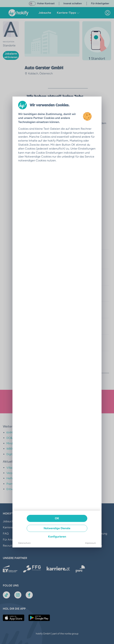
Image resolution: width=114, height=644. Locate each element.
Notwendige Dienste (57, 528)
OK (57, 518)
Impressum (90, 543)
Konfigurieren (57, 537)
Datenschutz (24, 543)
